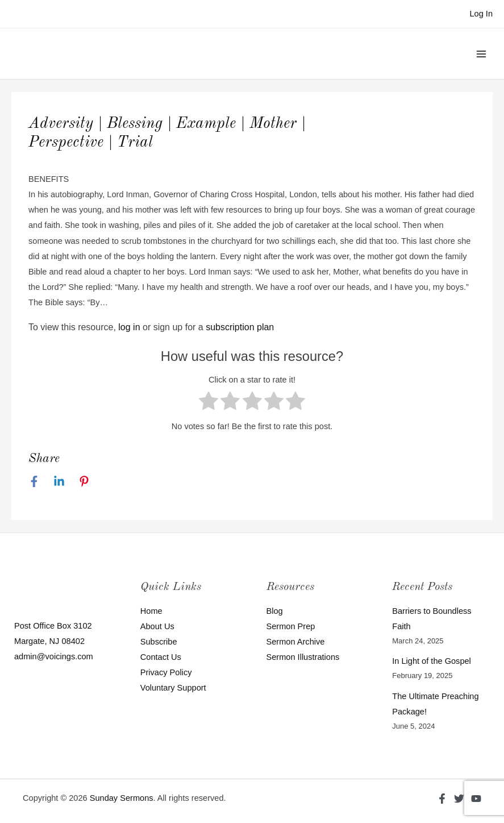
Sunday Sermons (122, 798)
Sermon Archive (296, 642)
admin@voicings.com (54, 656)
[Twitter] (459, 799)
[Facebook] (34, 481)
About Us (157, 626)
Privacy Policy (166, 672)
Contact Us (161, 657)
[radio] (209, 403)
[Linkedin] (59, 481)
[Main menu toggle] (481, 53)
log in (129, 327)
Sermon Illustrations (303, 657)
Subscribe (159, 642)
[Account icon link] (481, 14)
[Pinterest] (84, 481)
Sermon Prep (291, 626)
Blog (275, 611)
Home (151, 611)
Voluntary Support (173, 688)
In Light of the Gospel (432, 661)
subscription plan (240, 327)
